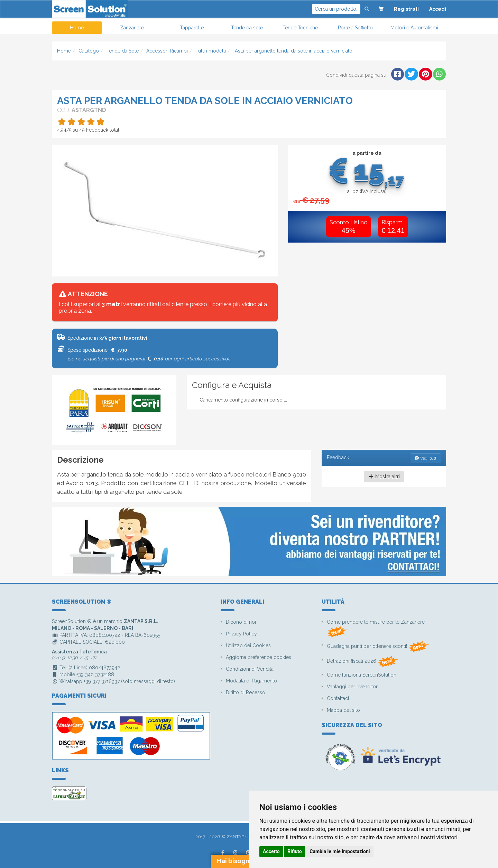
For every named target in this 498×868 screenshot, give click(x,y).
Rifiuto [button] (295, 851)
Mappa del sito (343, 710)
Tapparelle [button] (192, 28)
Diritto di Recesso (246, 692)
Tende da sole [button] (247, 28)
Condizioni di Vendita (250, 669)
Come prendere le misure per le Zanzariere (376, 628)
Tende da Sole (123, 51)
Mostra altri (384, 477)
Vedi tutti (426, 458)
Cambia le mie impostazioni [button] (340, 851)
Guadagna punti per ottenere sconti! (378, 647)
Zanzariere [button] (132, 28)
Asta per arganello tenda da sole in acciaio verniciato (293, 51)
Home (77, 28)
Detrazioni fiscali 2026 (363, 662)
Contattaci (338, 698)
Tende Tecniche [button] (300, 28)
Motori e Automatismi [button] (414, 28)
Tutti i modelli (211, 51)
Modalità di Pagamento (251, 681)
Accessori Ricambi (167, 51)
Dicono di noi (241, 622)
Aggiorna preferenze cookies (259, 657)
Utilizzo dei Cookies (248, 645)
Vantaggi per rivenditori (353, 687)
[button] (381, 9)
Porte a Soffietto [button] (355, 28)
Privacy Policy (241, 634)
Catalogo (89, 51)
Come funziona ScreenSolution (362, 675)
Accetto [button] (271, 851)
